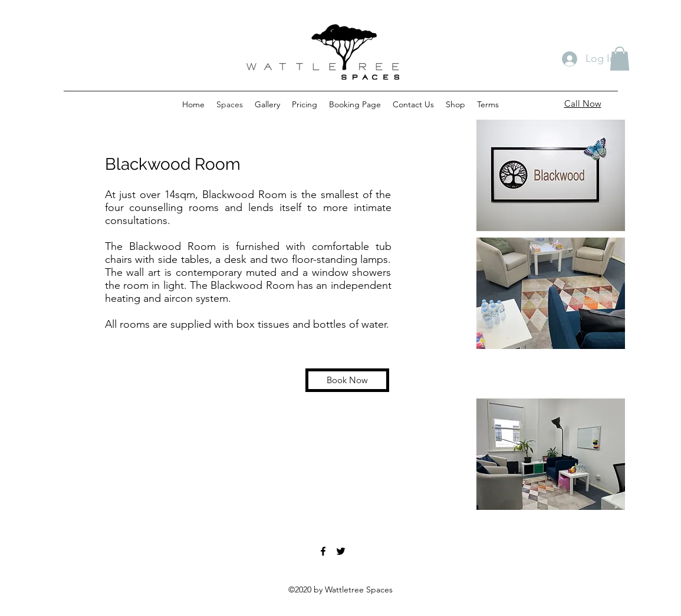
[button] (620, 59)
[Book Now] (347, 380)
